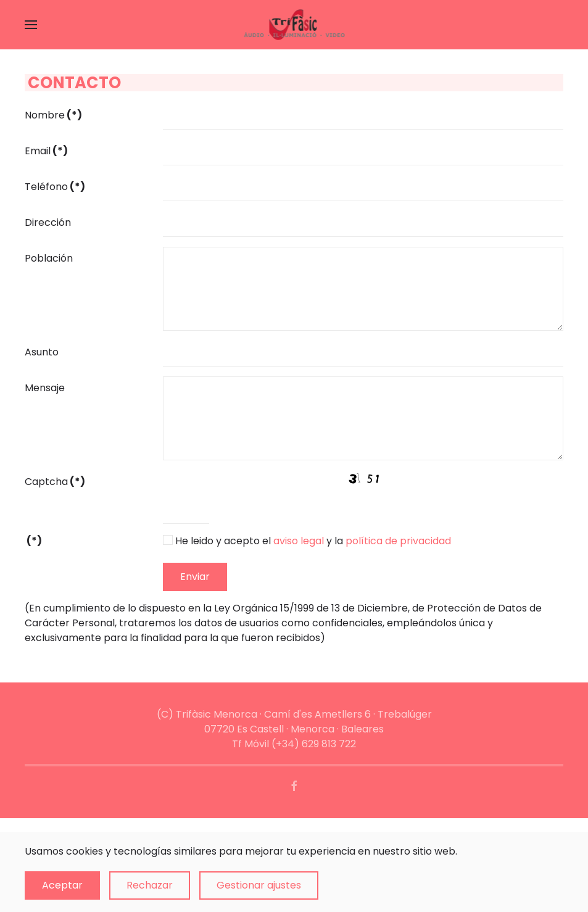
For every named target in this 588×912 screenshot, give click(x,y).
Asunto (42, 352)
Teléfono (55, 187)
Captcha (55, 482)
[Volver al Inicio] (294, 25)
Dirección (48, 222)
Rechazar (150, 885)
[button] (31, 25)
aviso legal (299, 541)
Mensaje (45, 388)
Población (49, 258)
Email (46, 151)
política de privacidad (398, 541)
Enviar (195, 577)
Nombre (53, 115)
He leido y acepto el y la (313, 541)
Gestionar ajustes (259, 885)
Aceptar (62, 885)
